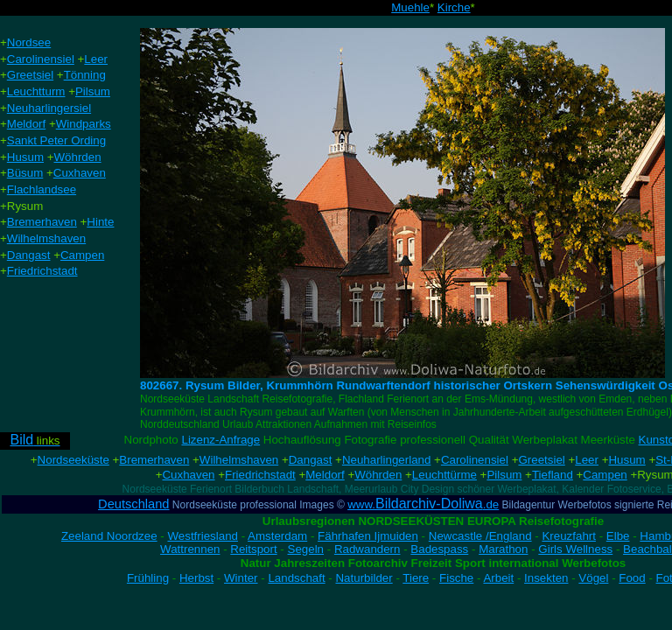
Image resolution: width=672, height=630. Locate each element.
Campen (605, 475)
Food (632, 578)
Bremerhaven (154, 460)
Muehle (410, 7)
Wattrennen (190, 549)
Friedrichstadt (260, 475)
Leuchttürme (444, 475)
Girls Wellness (575, 549)
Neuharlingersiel (49, 108)
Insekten (546, 578)
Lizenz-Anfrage (220, 440)
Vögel (593, 578)
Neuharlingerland (387, 460)
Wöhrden (378, 475)
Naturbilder (364, 578)
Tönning (85, 75)
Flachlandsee (42, 189)
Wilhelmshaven (239, 460)
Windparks (84, 124)
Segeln (306, 549)
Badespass (439, 549)
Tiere (416, 578)
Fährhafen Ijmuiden (368, 536)
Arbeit (498, 578)
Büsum (25, 173)
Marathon (503, 549)
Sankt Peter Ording (56, 140)
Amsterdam (277, 536)
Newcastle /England (480, 536)
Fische (456, 578)
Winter (241, 578)
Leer (587, 460)
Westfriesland (203, 536)
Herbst (196, 578)
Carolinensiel (475, 460)
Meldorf (325, 475)
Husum (626, 460)
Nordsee (29, 42)
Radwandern (367, 549)
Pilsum (504, 475)
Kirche (454, 7)
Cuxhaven (188, 475)
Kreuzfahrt (569, 536)
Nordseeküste (73, 460)
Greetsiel (541, 460)
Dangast (311, 460)
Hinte (100, 222)
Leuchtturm (36, 91)
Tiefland (553, 475)
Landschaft (296, 578)
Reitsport (253, 549)
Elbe (618, 536)
